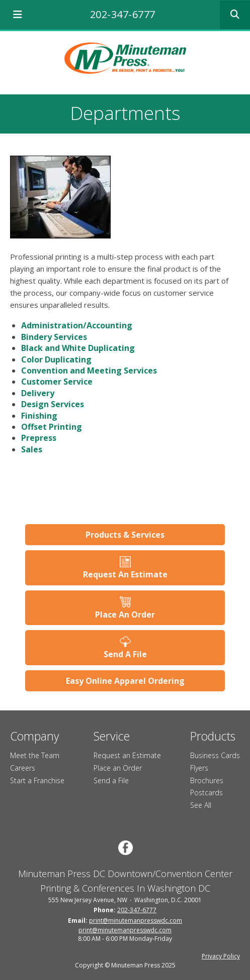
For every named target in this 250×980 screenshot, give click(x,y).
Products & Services (125, 535)
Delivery (38, 393)
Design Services (53, 404)
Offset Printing (52, 427)
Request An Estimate (125, 574)
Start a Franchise (37, 780)
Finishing (39, 416)
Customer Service (57, 382)
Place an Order (118, 768)
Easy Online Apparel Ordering (125, 681)
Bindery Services (54, 337)
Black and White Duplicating (78, 348)
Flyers (199, 768)
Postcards (206, 792)
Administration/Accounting (77, 325)
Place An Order (125, 615)
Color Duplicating (56, 359)
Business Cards (215, 755)
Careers (23, 768)
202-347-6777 (123, 14)
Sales (32, 449)
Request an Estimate (127, 755)
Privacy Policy (221, 956)
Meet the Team (35, 755)
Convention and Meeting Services (89, 371)
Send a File (111, 780)
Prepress (39, 438)
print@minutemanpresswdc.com (136, 921)
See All (201, 805)
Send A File (125, 654)
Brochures (207, 780)
